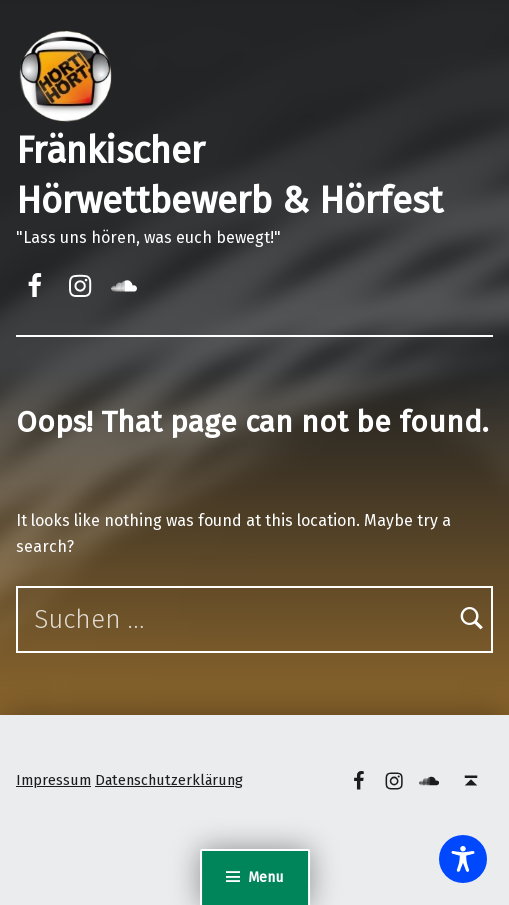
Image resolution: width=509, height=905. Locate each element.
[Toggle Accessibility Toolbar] (463, 859)
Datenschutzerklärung (169, 780)
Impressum (53, 780)
